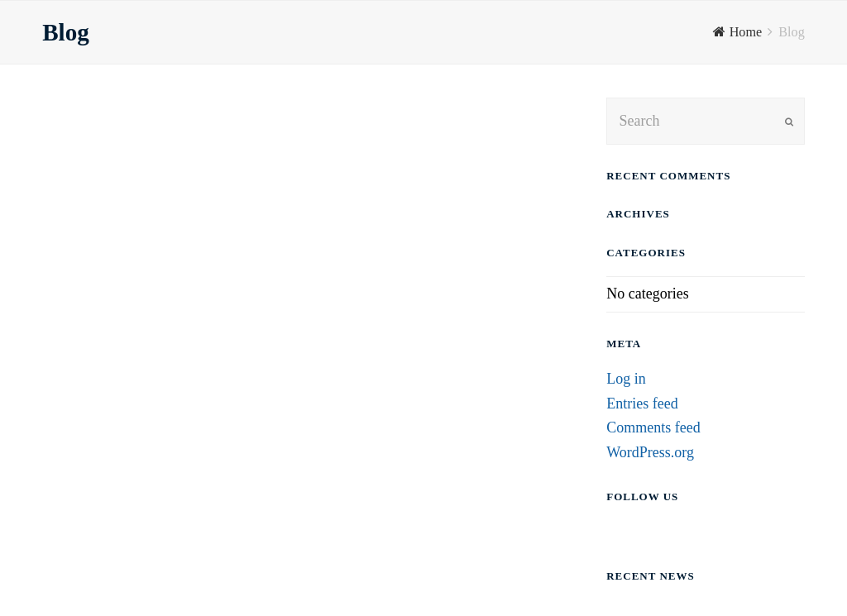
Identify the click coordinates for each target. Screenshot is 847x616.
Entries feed (642, 404)
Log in (626, 379)
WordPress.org (650, 452)
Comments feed (653, 427)
